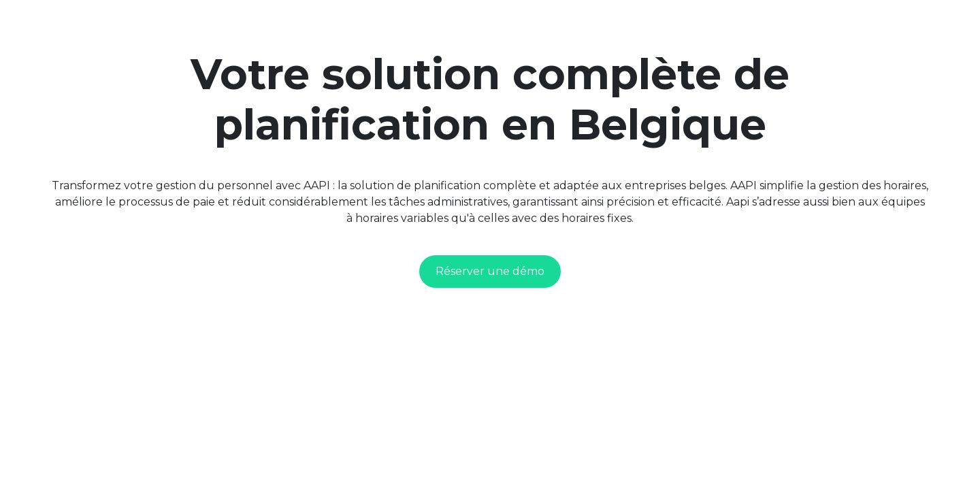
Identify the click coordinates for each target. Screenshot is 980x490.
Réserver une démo (490, 271)
